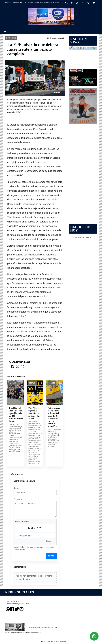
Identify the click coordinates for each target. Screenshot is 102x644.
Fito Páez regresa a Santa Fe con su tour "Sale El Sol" (34, 413)
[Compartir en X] (17, 367)
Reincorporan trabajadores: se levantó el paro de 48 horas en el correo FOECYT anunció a (54, 417)
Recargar (50, 541)
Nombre (16, 488)
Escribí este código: (22, 522)
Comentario (18, 499)
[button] (66, 3)
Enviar (51, 556)
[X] (77, 3)
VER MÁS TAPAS (83, 238)
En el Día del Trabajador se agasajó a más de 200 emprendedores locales (16, 415)
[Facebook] (83, 3)
